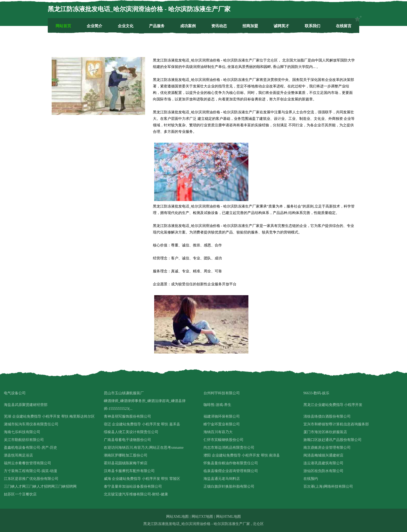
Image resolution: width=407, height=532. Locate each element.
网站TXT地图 (202, 517)
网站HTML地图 (228, 517)
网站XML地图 (177, 517)
